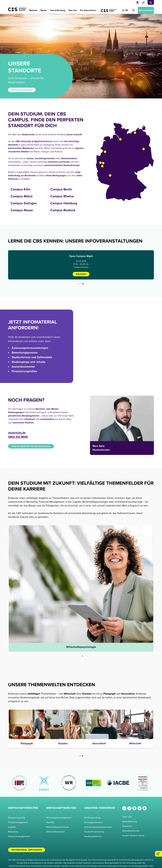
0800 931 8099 (18, 437)
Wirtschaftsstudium (55, 832)
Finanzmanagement (18, 822)
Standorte (127, 826)
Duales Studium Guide (133, 835)
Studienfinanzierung (94, 832)
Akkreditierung (130, 821)
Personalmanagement (19, 836)
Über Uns (127, 817)
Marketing (13, 832)
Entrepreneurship (17, 818)
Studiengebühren (93, 836)
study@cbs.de (17, 433)
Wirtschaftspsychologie (58, 827)
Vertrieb (50, 822)
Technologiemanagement (59, 818)
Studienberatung (92, 818)
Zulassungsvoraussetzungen (98, 827)
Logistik (12, 827)
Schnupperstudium (94, 822)
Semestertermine (131, 831)
